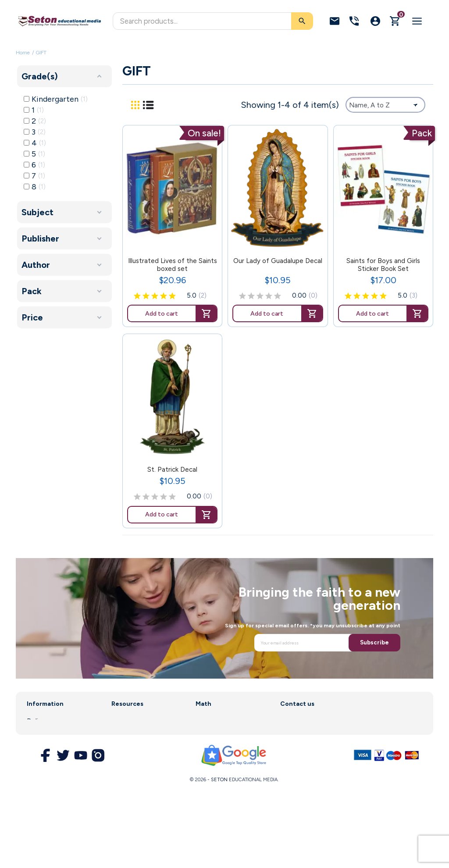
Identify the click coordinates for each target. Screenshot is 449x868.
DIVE (203, 745)
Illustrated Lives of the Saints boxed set (173, 265)
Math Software (219, 733)
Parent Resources (138, 745)
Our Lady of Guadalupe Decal (278, 261)
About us (40, 733)
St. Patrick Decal (172, 470)
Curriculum (127, 721)
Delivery (39, 721)
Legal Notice (46, 745)
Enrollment (128, 733)
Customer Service (139, 758)
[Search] (213, 21)
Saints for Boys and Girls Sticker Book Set (383, 265)
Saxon (205, 721)
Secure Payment (52, 778)
